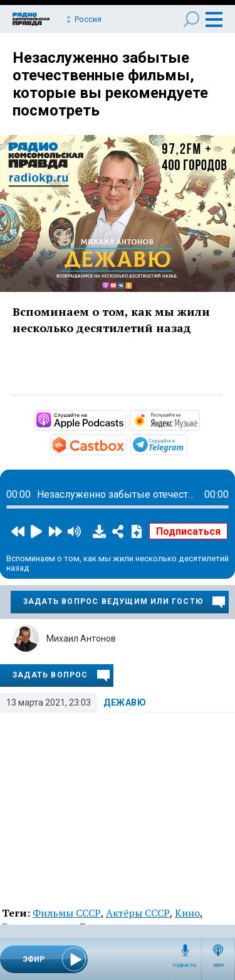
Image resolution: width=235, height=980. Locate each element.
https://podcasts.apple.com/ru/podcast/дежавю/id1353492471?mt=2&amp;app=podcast (125, 419)
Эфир (218, 966)
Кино (187, 913)
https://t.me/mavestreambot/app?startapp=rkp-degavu (186, 444)
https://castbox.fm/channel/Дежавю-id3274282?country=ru (125, 444)
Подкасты (185, 966)
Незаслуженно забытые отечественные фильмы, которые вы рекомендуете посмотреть (110, 84)
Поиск (191, 19)
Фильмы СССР (67, 913)
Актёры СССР (138, 913)
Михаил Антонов (81, 638)
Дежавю (125, 703)
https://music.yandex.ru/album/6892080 (199, 419)
